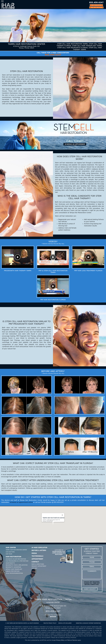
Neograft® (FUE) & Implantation (17, 565)
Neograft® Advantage (13, 567)
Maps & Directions (38, 564)
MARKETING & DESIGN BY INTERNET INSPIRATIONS (88, 623)
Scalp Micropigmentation (14, 573)
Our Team (9, 554)
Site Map (34, 568)
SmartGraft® (10, 563)
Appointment (37, 559)
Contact (35, 562)
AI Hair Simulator (39, 548)
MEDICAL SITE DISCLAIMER (65, 623)
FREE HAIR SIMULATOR (96, 7)
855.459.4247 (96, 2)
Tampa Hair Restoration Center (16, 550)
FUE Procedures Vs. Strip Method (17, 561)
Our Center (11, 548)
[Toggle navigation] (2, 1)
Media (34, 553)
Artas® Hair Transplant (14, 569)
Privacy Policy (60, 640)
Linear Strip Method (13, 571)
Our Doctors (10, 552)
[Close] (62, 517)
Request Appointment (39, 566)
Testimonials (38, 556)
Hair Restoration (13, 557)
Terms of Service (72, 640)
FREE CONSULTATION (96, 5)
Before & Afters (39, 550)
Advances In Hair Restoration (16, 559)
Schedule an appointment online (21, 502)
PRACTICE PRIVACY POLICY (50, 623)
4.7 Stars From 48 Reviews (53, 616)
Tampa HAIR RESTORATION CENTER (53, 520)
